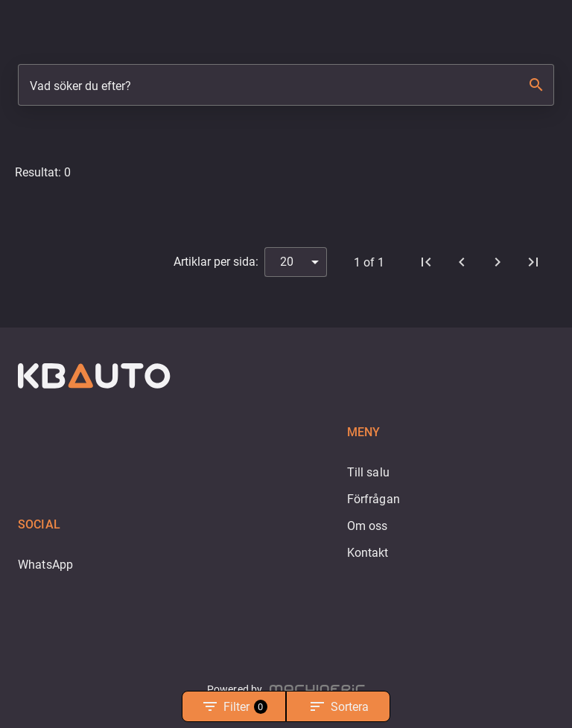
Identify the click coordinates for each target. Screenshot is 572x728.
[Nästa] (498, 262)
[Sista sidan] (533, 262)
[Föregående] (462, 262)
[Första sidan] (426, 262)
